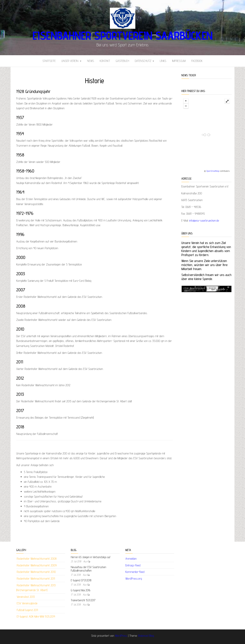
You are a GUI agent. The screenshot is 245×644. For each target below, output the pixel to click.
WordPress (121, 636)
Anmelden (131, 559)
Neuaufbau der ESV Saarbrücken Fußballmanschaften (88, 569)
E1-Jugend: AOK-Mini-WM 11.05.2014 (36, 616)
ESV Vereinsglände (27, 603)
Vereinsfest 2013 (26, 597)
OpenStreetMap (213, 171)
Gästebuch (122, 61)
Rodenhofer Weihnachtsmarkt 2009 (37, 565)
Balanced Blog (146, 636)
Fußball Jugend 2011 (27, 610)
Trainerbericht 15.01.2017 (83, 600)
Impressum (179, 61)
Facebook (197, 61)
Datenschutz (144, 61)
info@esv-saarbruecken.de (204, 221)
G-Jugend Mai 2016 (81, 590)
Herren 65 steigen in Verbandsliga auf (91, 557)
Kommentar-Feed (135, 572)
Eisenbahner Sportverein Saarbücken (122, 35)
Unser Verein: (71, 61)
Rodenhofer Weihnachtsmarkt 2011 (36, 579)
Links (163, 61)
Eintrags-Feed (133, 565)
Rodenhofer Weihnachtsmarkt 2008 (37, 559)
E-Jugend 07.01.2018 (81, 580)
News (91, 61)
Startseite (49, 61)
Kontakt (105, 61)
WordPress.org (134, 579)
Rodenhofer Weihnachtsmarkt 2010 (36, 572)
